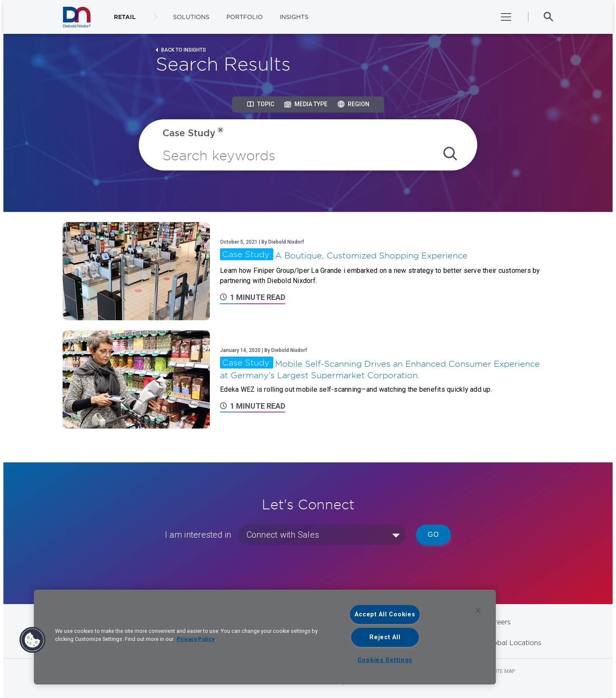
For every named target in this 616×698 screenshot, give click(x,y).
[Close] (478, 610)
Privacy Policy (196, 639)
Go (433, 534)
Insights (294, 17)
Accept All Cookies (385, 614)
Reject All (385, 637)
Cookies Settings (385, 660)
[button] (33, 640)
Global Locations (514, 643)
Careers (498, 622)
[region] (265, 637)
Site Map (504, 671)
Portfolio (245, 17)
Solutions (191, 17)
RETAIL (125, 17)
